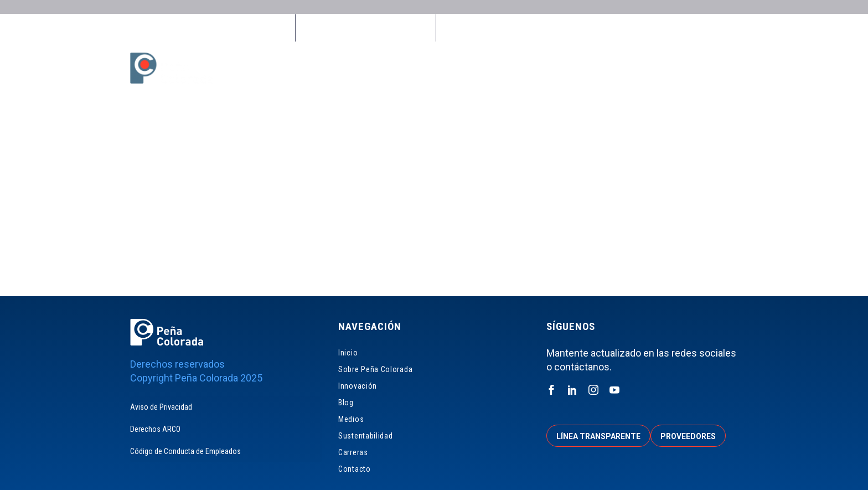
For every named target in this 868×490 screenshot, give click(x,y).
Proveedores (582, 28)
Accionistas (662, 28)
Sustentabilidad (610, 68)
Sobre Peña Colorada (389, 68)
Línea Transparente (488, 28)
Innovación (466, 68)
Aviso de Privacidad (161, 407)
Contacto (726, 68)
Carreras (674, 68)
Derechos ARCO (155, 429)
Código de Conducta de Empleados (185, 451)
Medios (550, 68)
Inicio (323, 68)
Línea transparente (598, 436)
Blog (512, 68)
